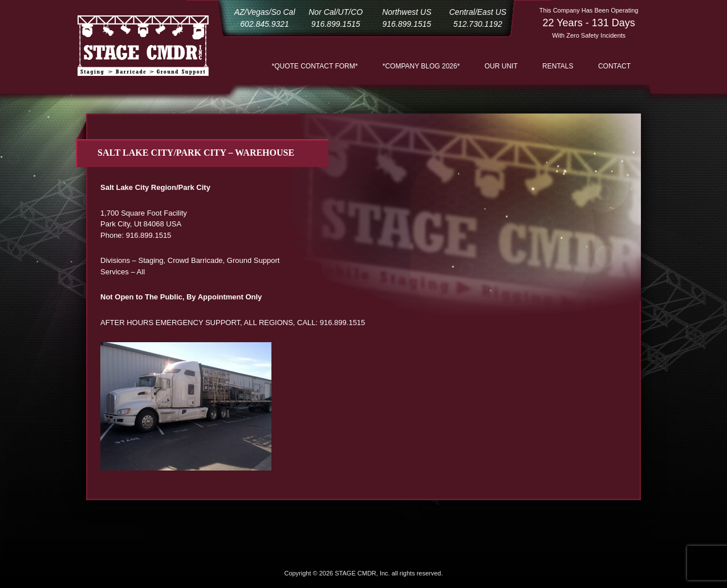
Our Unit (501, 66)
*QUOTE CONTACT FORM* (315, 66)
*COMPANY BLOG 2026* (421, 66)
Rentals (558, 66)
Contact (614, 66)
